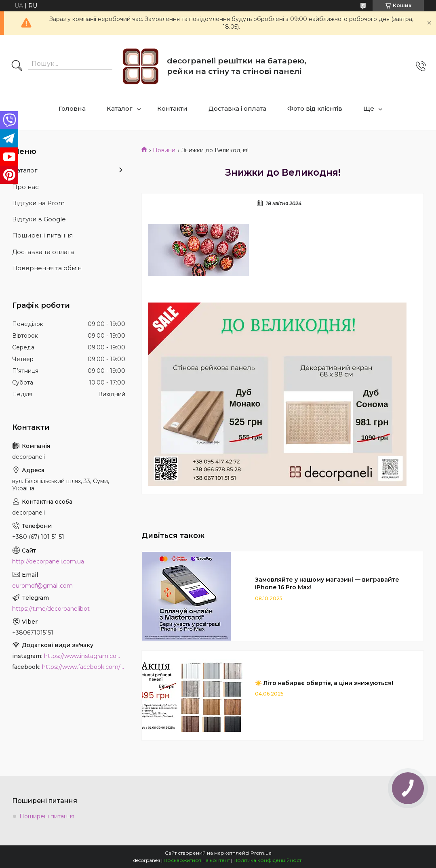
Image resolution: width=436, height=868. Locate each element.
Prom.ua (261, 853)
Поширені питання (42, 235)
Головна (72, 108)
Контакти (172, 108)
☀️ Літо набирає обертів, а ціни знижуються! (324, 683)
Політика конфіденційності (268, 860)
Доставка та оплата (43, 252)
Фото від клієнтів (315, 108)
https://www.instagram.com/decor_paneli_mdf (85, 656)
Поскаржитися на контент (197, 860)
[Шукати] (17, 66)
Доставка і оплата (237, 108)
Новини (164, 150)
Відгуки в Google (39, 219)
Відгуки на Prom (38, 203)
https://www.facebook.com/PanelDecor (84, 667)
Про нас (25, 187)
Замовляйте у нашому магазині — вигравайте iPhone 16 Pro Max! (327, 583)
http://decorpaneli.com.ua (48, 561)
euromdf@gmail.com (42, 586)
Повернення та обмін (47, 268)
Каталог (120, 108)
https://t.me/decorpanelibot (51, 609)
